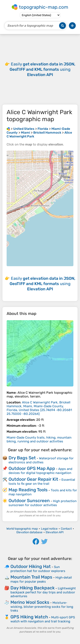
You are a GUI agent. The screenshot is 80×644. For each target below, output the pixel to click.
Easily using (42, 69)
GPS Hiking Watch (29, 617)
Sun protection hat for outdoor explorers (38, 569)
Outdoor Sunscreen (29, 501)
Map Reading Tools (28, 490)
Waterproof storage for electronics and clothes (41, 460)
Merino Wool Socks (30, 602)
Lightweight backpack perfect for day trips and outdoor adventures (43, 592)
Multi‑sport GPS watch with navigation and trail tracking (43, 619)
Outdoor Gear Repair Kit (33, 479)
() (39, 408)
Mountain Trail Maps (31, 577)
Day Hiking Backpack (33, 588)
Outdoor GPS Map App (32, 468)
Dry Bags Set (22, 458)
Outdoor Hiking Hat (31, 566)
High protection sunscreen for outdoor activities (43, 503)
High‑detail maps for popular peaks (41, 580)
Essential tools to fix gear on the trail (42, 482)
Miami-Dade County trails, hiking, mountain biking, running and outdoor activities (39, 439)
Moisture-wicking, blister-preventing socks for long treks (42, 607)
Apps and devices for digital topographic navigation (40, 471)
